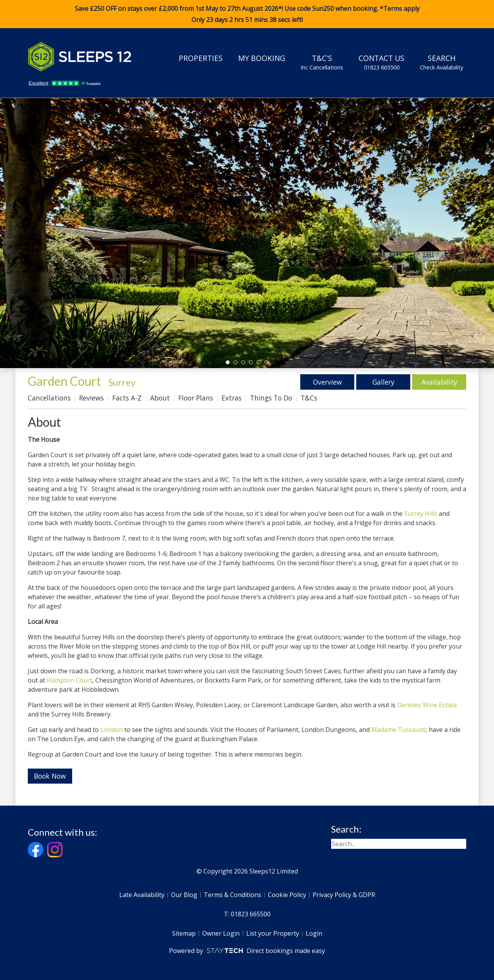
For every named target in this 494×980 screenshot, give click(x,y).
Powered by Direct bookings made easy (247, 951)
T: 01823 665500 (247, 914)
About (160, 398)
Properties (201, 58)
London (112, 730)
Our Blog (184, 895)
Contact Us (381, 62)
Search (442, 62)
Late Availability (142, 895)
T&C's (322, 62)
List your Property (273, 933)
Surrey (122, 382)
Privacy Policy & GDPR (344, 895)
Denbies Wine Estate (427, 705)
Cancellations (49, 398)
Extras (232, 398)
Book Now (50, 776)
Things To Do (271, 398)
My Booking (262, 58)
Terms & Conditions (233, 895)
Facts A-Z (127, 398)
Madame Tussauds (399, 730)
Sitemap (184, 933)
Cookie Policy (287, 895)
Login (314, 933)
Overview (327, 382)
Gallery (383, 382)
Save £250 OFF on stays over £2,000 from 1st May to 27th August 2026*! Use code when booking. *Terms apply (247, 14)
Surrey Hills (421, 514)
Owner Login (221, 933)
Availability (439, 382)
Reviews (91, 398)
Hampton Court (69, 680)
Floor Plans (196, 398)
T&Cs (309, 398)
